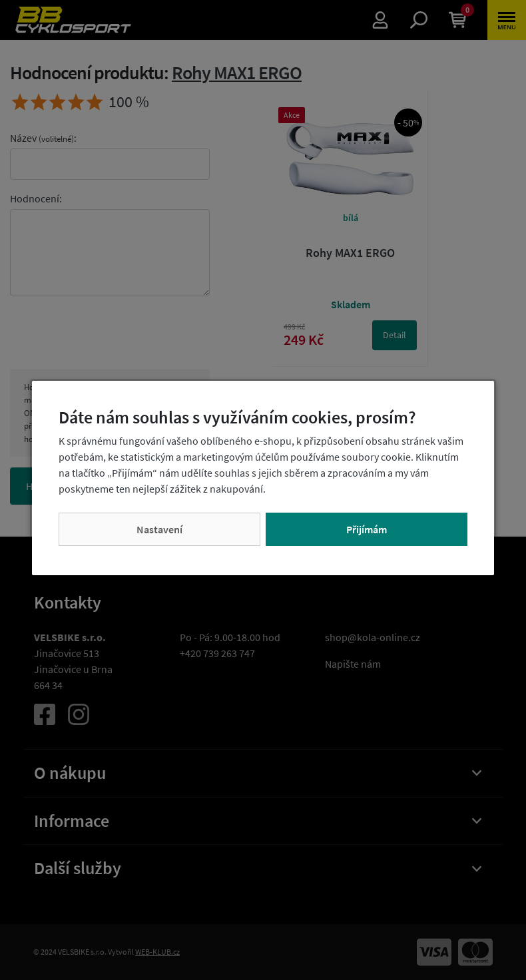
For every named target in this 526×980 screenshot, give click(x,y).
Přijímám (367, 529)
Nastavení (159, 529)
